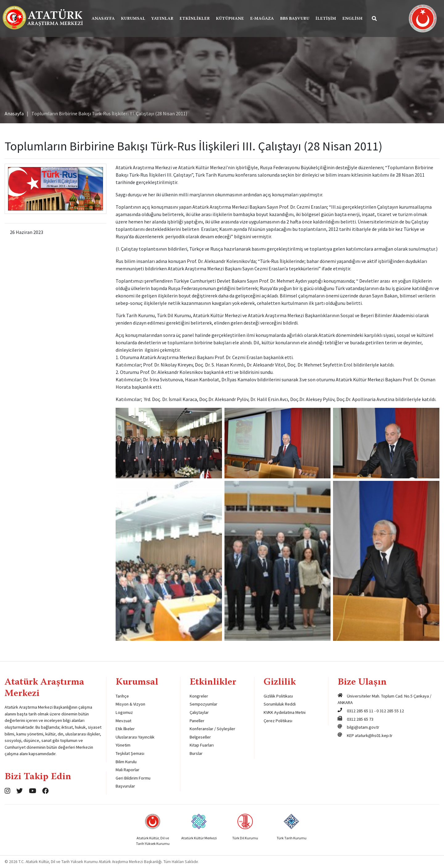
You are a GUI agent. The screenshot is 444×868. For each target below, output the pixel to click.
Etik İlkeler (125, 729)
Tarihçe (122, 696)
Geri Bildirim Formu (133, 778)
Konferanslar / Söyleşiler (212, 729)
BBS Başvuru (295, 19)
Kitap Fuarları (202, 745)
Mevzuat (123, 721)
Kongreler (199, 696)
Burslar (196, 753)
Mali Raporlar (127, 770)
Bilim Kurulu (126, 762)
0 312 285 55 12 (390, 711)
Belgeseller (200, 737)
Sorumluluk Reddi (280, 704)
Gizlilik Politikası (278, 696)
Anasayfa (103, 19)
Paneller (197, 721)
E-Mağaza (262, 19)
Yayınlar (162, 19)
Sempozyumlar (203, 704)
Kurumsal (133, 19)
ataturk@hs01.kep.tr (374, 735)
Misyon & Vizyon (130, 704)
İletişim (326, 19)
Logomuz (124, 712)
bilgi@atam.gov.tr (363, 727)
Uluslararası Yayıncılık (135, 737)
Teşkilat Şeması (130, 753)
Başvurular (125, 786)
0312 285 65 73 (360, 719)
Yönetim (123, 745)
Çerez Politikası (278, 721)
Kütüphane (230, 19)
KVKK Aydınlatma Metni (285, 712)
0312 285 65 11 (360, 711)
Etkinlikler (195, 19)
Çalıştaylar (199, 712)
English (352, 19)
